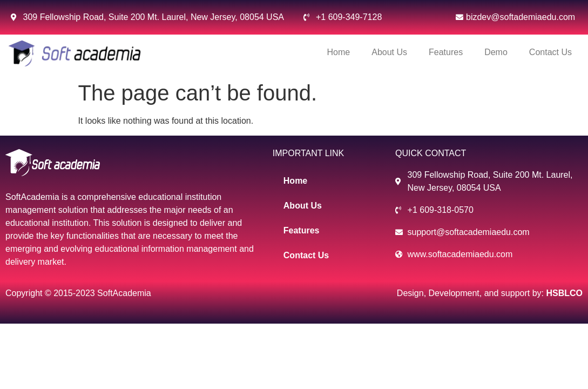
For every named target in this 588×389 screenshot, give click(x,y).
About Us (389, 52)
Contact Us (550, 52)
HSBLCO (564, 293)
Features (446, 52)
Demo (496, 52)
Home (339, 52)
